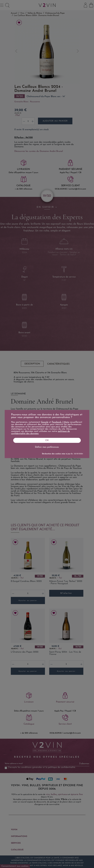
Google (45, 422)
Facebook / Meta (60, 422)
